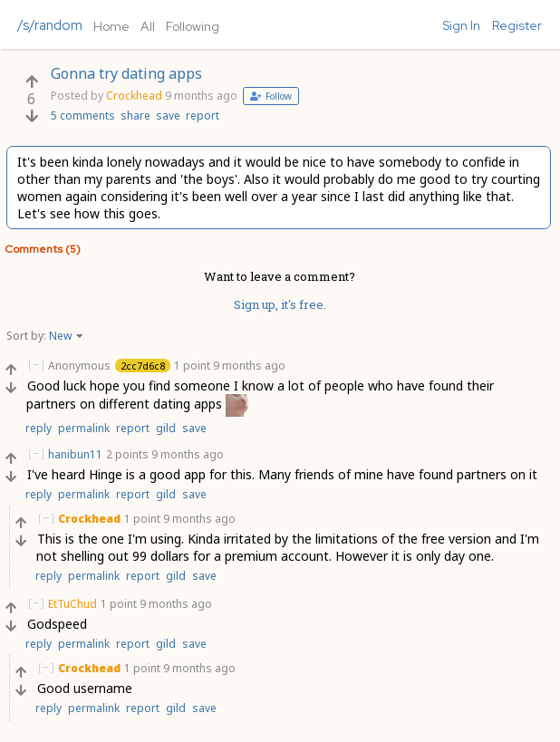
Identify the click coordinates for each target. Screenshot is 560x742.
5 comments (83, 116)
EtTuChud (72, 604)
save (168, 116)
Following (193, 26)
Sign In (461, 25)
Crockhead (134, 96)
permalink (84, 428)
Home (111, 26)
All (148, 26)
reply (39, 428)
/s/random (50, 25)
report (203, 116)
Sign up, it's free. (280, 304)
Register (517, 25)
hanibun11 (75, 454)
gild (166, 428)
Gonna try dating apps (126, 73)
